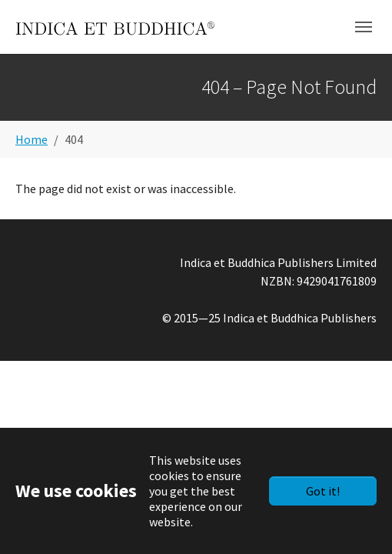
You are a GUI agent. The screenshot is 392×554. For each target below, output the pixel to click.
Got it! (323, 491)
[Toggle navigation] (364, 27)
